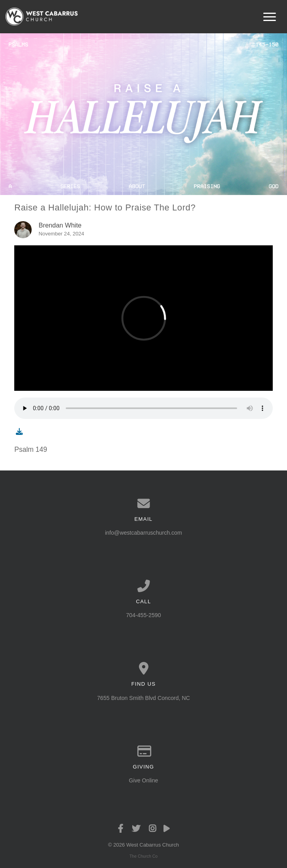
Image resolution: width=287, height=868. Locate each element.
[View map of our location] (143, 669)
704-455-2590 (143, 615)
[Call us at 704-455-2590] (143, 586)
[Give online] (143, 751)
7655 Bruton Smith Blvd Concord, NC (143, 698)
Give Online (144, 780)
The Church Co (143, 856)
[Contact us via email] (143, 504)
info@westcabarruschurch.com (143, 533)
